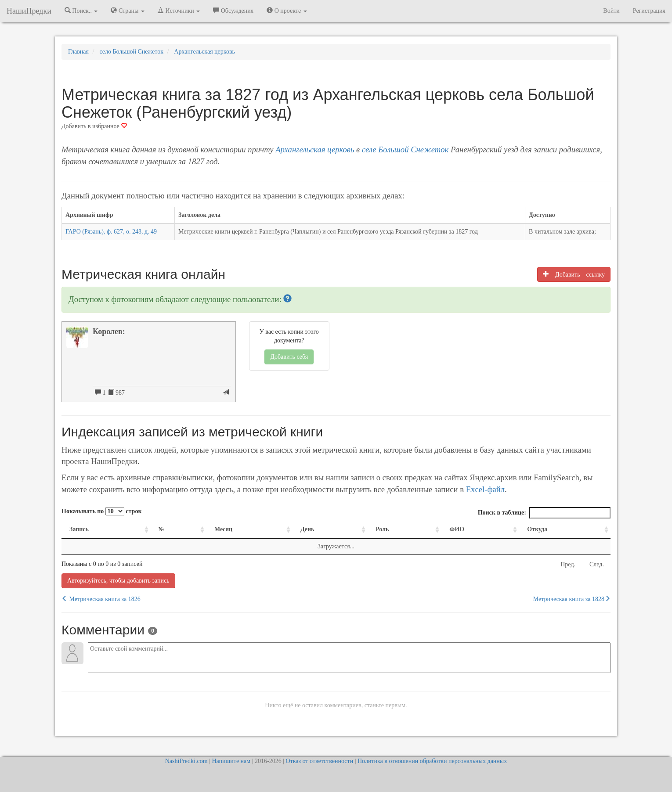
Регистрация (649, 11)
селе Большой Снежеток (405, 149)
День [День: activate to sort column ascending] (307, 529)
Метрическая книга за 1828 (572, 599)
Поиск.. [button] (81, 11)
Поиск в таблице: (544, 513)
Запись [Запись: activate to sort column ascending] (79, 529)
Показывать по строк (101, 511)
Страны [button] (128, 11)
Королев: (109, 331)
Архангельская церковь (315, 149)
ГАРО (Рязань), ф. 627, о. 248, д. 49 (111, 232)
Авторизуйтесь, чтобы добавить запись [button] (118, 581)
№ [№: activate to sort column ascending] (162, 529)
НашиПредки (29, 11)
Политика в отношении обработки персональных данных (432, 761)
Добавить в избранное (94, 126)
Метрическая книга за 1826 (101, 599)
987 (117, 392)
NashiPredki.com (186, 761)
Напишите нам (231, 761)
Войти (611, 11)
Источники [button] (179, 11)
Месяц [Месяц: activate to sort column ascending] (223, 529)
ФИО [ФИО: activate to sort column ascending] (457, 529)
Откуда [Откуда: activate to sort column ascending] (537, 529)
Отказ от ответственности (319, 761)
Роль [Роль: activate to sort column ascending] (382, 529)
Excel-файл (485, 489)
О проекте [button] (287, 11)
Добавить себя (289, 357)
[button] (287, 299)
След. (597, 564)
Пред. (568, 564)
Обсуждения (233, 11)
